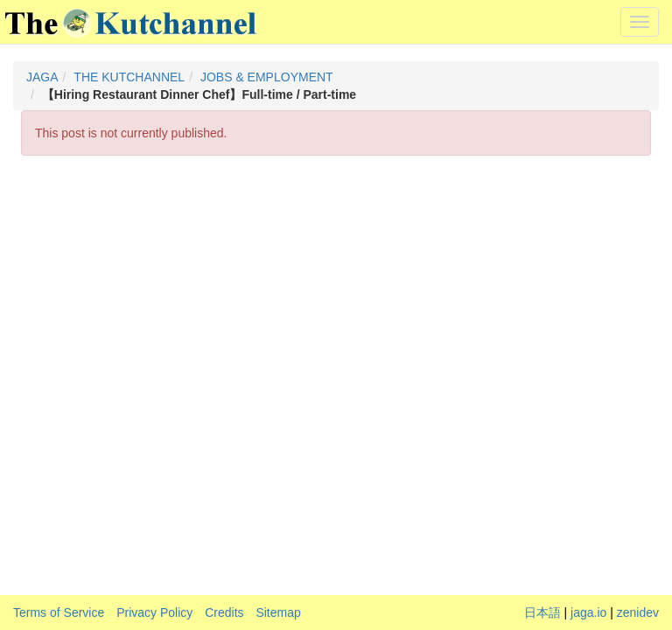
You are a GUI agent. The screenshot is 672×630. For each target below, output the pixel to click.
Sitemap (278, 612)
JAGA (42, 77)
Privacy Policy (154, 612)
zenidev (638, 612)
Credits (224, 612)
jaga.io (588, 612)
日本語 (542, 612)
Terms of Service (59, 612)
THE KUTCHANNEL (129, 77)
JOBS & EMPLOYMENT (267, 77)
